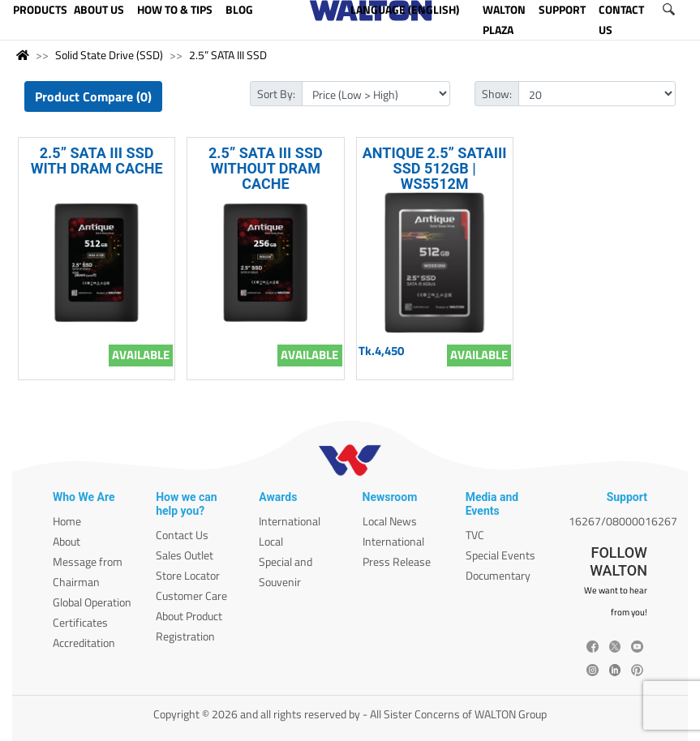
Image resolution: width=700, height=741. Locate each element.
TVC (475, 535)
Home (67, 521)
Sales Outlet (185, 555)
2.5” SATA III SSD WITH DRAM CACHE (97, 161)
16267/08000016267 (623, 521)
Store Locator (188, 575)
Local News (390, 521)
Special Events (500, 555)
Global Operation (92, 602)
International (290, 521)
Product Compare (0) (93, 96)
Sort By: (276, 94)
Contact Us (182, 535)
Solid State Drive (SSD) (109, 55)
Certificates (80, 622)
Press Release (397, 561)
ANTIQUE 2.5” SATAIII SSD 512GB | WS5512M (435, 168)
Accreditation (84, 642)
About (67, 541)
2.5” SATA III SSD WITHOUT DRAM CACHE (266, 168)
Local (271, 541)
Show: (497, 94)
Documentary (498, 575)
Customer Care (191, 595)
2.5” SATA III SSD (228, 55)
